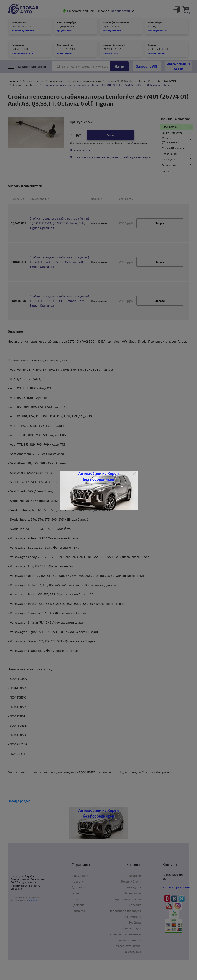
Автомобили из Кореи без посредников (98, 476)
